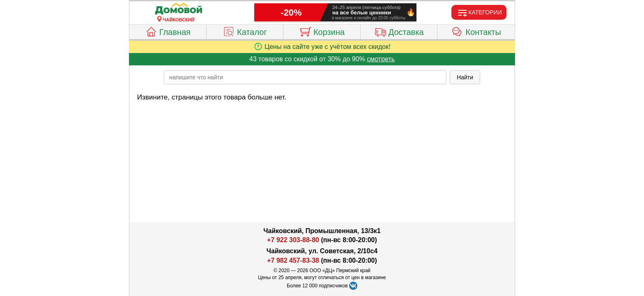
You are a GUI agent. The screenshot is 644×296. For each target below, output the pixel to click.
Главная (168, 31)
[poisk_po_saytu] (305, 77)
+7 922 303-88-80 (293, 240)
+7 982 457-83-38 (293, 260)
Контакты (476, 31)
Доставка (399, 31)
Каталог (245, 31)
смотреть (381, 59)
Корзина (322, 31)
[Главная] (179, 9)
